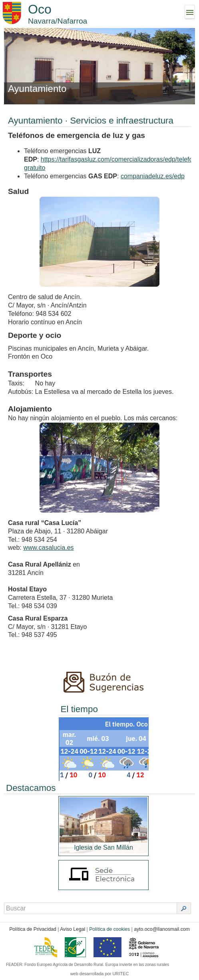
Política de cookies (109, 929)
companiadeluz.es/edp (153, 176)
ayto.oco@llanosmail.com (162, 929)
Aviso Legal (73, 929)
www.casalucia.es (48, 548)
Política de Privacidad (33, 929)
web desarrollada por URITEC (100, 974)
